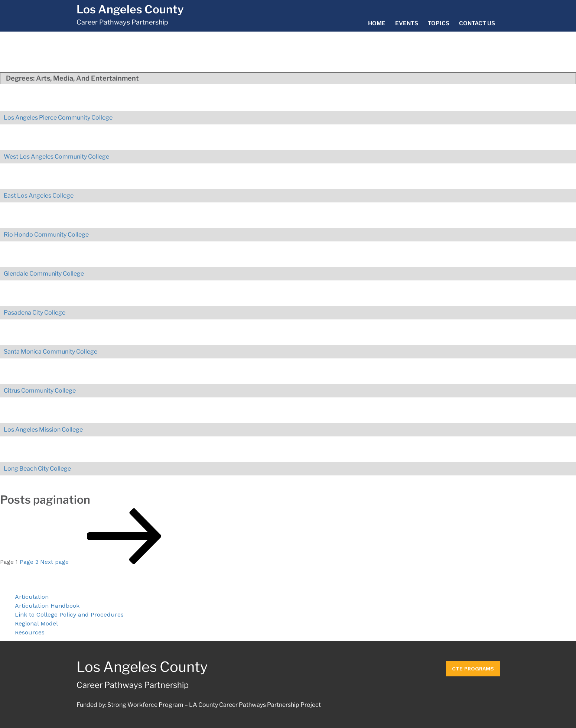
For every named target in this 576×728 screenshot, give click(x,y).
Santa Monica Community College (51, 352)
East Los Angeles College (39, 196)
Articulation (32, 597)
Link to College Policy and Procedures (69, 615)
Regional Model (36, 623)
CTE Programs (473, 667)
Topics (439, 23)
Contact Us (477, 23)
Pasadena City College (35, 313)
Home (377, 23)
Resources (30, 632)
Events (407, 23)
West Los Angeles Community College (56, 157)
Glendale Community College (44, 274)
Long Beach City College (37, 469)
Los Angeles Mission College (43, 430)
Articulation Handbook (47, 606)
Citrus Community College (40, 391)
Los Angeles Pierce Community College (58, 118)
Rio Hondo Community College (46, 235)
